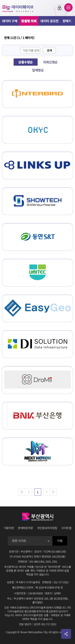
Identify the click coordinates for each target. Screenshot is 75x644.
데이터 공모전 (49, 21)
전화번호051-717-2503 (55, 582)
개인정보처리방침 (47, 528)
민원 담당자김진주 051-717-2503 (37, 624)
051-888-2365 (59, 552)
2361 (55, 562)
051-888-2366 (37, 562)
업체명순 (38, 70)
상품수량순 (25, 62)
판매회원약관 (25, 528)
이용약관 (9, 528)
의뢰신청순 (50, 62)
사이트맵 (66, 528)
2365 (48, 562)
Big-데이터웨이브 (18, 9)
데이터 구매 (10, 21)
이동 (60, 541)
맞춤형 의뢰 (29, 21)
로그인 (60, 8)
